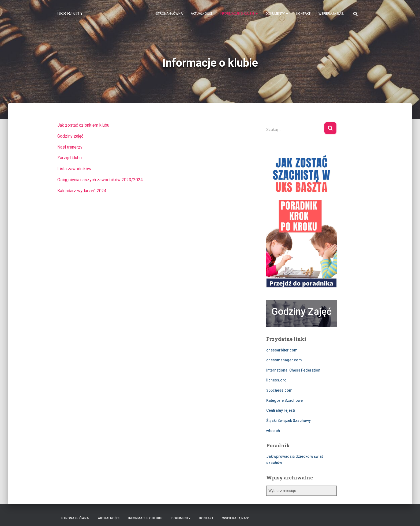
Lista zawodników (74, 169)
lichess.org (276, 380)
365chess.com (279, 390)
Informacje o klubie (239, 14)
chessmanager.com (284, 360)
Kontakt (303, 14)
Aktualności (201, 14)
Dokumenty (277, 14)
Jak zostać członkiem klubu (83, 125)
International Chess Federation (293, 370)
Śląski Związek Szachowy (288, 421)
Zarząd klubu (70, 158)
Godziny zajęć (70, 136)
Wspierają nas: (331, 14)
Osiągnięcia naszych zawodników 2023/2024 (100, 180)
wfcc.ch (273, 431)
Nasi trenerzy (70, 147)
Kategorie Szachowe (284, 400)
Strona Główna (169, 14)
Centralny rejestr (281, 410)
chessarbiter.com (282, 350)
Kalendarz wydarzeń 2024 (82, 191)
